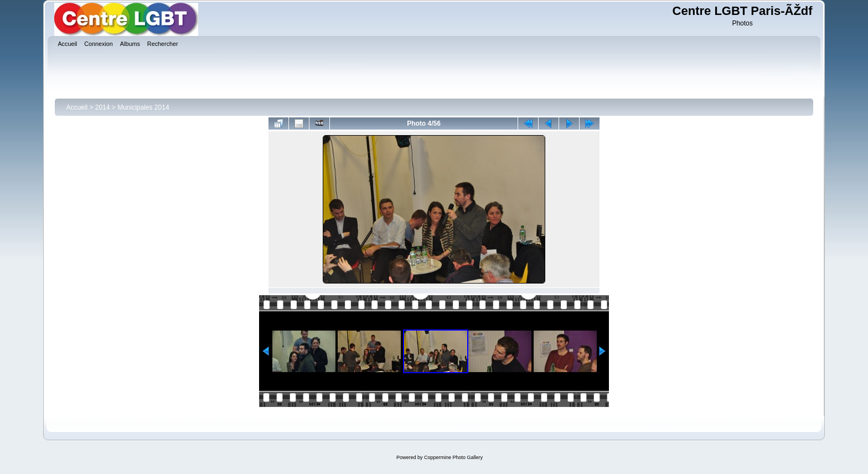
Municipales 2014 (143, 107)
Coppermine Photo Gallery (453, 457)
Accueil (77, 107)
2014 (103, 107)
